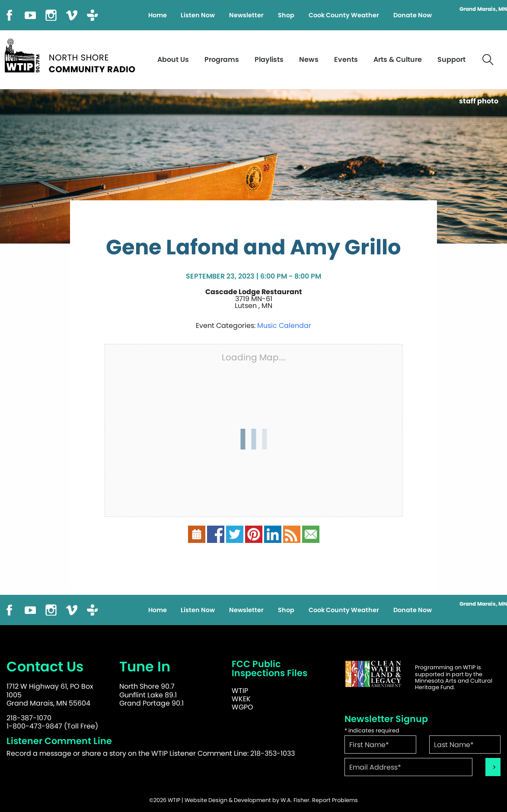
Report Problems (335, 800)
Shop (286, 15)
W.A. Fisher (295, 800)
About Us (173, 59)
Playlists (269, 59)
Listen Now (198, 15)
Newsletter (246, 15)
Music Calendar (284, 326)
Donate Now (413, 15)
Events (346, 59)
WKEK (241, 699)
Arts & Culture (398, 59)
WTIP (240, 691)
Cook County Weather (344, 15)
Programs (222, 59)
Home (158, 15)
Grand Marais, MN (483, 9)
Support (451, 59)
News (309, 59)
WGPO (242, 707)
